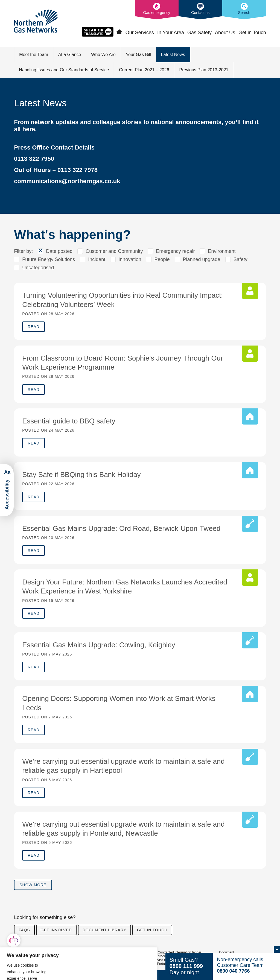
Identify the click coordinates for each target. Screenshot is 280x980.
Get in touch (152, 934)
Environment (222, 251)
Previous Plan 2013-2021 (204, 70)
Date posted (59, 251)
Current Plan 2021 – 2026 (144, 70)
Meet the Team (34, 55)
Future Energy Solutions (49, 260)
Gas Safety (199, 33)
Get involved (56, 934)
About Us (225, 33)
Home (119, 32)
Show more (33, 889)
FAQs (24, 934)
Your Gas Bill (138, 55)
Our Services (140, 33)
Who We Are (103, 55)
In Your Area (171, 33)
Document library (104, 934)
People (162, 260)
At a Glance (70, 55)
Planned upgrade (202, 260)
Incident (97, 260)
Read (33, 327)
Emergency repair (175, 251)
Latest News (173, 55)
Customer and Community (114, 251)
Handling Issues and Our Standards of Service (64, 70)
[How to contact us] (200, 10)
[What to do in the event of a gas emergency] (157, 10)
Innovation (130, 260)
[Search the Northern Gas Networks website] (244, 10)
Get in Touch (252, 33)
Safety (240, 260)
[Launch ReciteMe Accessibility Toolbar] (7, 490)
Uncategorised (38, 268)
